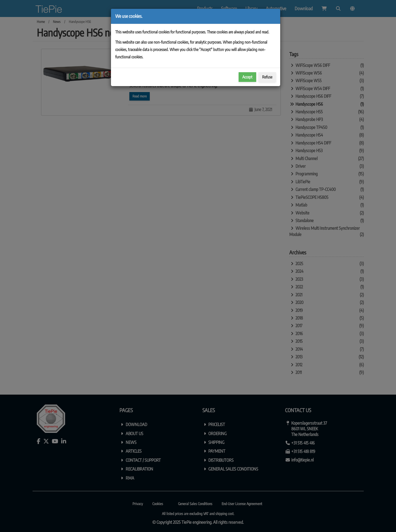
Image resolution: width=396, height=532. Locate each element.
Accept (247, 77)
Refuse (267, 77)
